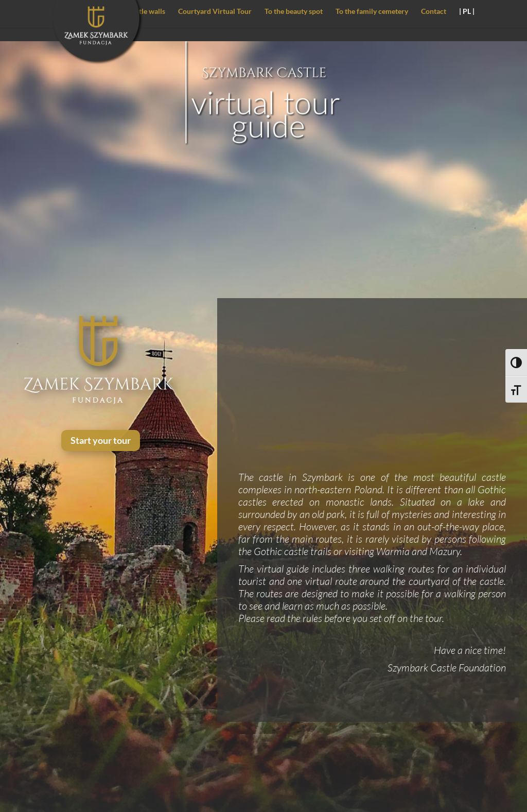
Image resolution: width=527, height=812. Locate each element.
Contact (434, 12)
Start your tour (101, 440)
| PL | (467, 12)
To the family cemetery (372, 12)
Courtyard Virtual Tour (215, 12)
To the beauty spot (294, 12)
